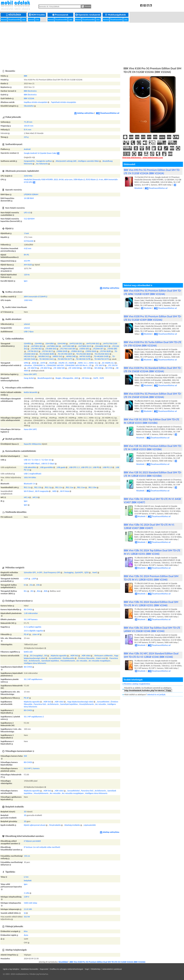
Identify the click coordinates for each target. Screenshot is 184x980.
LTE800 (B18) (62, 351)
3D (25, 812)
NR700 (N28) (85, 356)
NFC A (26, 497)
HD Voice (86, 378)
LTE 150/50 (113, 365)
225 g (26, 137)
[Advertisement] (92, 44)
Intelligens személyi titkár (88, 161)
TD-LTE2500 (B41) (102, 354)
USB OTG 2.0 (86, 467)
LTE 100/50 (100, 365)
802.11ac (70, 487)
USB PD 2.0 (107, 467)
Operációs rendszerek (88, 15)
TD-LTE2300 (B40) (84, 354)
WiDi (54, 491)
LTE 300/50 (32, 368)
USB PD (96, 467)
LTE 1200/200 (74, 368)
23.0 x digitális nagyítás (33, 631)
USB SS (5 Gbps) (48, 464)
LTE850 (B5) (84, 349)
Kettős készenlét (30, 392)
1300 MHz (28, 300)
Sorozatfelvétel (55, 658)
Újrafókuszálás (69, 658)
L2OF (34, 579)
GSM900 (38, 344)
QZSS (87, 572)
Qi (25, 913)
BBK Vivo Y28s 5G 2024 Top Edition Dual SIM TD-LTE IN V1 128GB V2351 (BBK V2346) (152, 552)
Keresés (86, 6)
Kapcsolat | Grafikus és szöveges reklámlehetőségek (62, 969)
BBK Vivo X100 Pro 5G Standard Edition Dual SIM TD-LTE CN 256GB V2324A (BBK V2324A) (153, 370)
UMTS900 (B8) (69, 346)
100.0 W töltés (30, 477)
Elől (25, 756)
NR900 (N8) (71, 356)
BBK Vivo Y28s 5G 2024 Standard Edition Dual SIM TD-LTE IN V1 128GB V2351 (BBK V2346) (151, 604)
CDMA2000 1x (39, 365)
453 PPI (27, 261)
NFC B (35, 497)
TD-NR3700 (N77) (65, 359)
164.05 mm (29, 126)
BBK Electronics (30, 91)
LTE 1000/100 (59, 368)
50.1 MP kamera (31, 619)
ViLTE (102, 378)
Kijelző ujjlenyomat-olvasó (35, 825)
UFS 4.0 (27, 213)
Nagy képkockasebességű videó (80, 702)
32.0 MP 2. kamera (32, 768)
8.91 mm (27, 130)
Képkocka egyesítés (59, 656)
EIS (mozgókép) (36, 656)
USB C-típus (29, 332)
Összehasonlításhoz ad (108, 113)
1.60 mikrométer (31, 613)
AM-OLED (28, 265)
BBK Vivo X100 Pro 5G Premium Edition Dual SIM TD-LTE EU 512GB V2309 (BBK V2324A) (153, 318)
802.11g (48, 487)
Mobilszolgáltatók (116, 15)
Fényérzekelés (55, 825)
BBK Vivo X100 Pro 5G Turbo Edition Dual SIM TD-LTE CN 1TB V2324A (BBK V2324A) (153, 344)
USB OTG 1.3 (74, 467)
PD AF (26, 634)
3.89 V (26, 897)
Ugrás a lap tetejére (11, 969)
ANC (76, 378)
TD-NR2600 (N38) (101, 356)
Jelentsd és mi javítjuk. (157, 695)
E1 (25, 585)
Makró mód (101, 658)
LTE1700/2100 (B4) (68, 349)
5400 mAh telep (30, 903)
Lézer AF (36, 634)
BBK (26, 76)
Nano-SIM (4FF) (30, 374)
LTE (90, 365)
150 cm (27, 856)
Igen (26, 281)
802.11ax (81, 487)
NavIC (95, 572)
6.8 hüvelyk (29, 241)
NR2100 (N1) (29, 356)
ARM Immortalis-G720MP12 (36, 297)
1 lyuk (26, 233)
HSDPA (71, 363)
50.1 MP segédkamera (33, 679)
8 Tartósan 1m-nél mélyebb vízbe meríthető (42, 847)
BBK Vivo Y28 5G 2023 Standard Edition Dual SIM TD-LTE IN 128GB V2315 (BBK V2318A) (153, 474)
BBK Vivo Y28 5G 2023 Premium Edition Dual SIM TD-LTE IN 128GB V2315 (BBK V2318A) (153, 448)
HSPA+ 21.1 (83, 363)
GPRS (26, 363)
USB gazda (61, 467)
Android (27, 149)
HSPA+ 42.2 (94, 363)
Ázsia (26, 935)
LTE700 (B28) (106, 351)
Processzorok (60, 15)
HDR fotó (74, 656)
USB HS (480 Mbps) (32, 464)
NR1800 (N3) (44, 356)
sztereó (27, 324)
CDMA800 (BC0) (102, 346)
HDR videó (86, 656)
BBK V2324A (29, 98)
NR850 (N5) (58, 356)
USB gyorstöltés (47, 467)
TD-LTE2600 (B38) (47, 354)
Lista (24, 20)
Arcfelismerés (34, 661)
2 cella (26, 893)
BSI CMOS (28, 609)
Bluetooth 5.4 (29, 484)
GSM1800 (50, 344)
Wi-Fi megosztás (42, 491)
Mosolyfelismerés (68, 661)
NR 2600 (98, 368)
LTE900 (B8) (112, 349)
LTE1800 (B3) (51, 349)
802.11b (38, 487)
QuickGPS (79, 572)
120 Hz (27, 275)
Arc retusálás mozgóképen (99, 661)
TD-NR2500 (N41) (47, 359)
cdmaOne (28, 365)
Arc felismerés (42, 164)
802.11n (59, 487)
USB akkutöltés (30, 467)
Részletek (146, 308)
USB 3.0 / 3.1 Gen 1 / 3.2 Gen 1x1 (38, 460)
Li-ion (26, 877)
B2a (39, 591)
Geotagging (69, 572)
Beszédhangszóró (45, 378)
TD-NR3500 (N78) (83, 359)
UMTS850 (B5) (37, 346)
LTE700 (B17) (47, 351)
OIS (46, 656)
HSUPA (52, 363)
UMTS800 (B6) (53, 346)
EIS (25, 656)
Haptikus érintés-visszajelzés (36, 102)
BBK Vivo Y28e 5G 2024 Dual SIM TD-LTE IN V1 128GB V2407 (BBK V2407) (149, 526)
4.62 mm (27, 248)
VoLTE (96, 378)
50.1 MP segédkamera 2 (34, 717)
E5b (38, 585)
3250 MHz (28, 176)
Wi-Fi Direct (29, 491)
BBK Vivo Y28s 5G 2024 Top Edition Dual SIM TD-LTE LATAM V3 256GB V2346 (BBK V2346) (152, 629)
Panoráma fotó (40, 704)
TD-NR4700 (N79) (102, 359)
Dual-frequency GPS (52, 572)
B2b (46, 591)
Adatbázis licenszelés (30, 969)
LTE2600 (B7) (98, 349)
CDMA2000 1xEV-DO (55, 365)
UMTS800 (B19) (85, 346)
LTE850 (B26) (91, 351)
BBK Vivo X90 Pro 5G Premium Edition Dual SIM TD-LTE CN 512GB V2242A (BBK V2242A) (152, 172)
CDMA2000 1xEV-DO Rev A (76, 365)
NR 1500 (87, 368)
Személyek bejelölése (50, 661)
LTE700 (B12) (33, 351)
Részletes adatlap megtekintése (137, 684)
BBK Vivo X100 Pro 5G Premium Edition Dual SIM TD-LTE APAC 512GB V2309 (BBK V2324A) (153, 292)
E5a (31, 585)
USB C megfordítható (33, 474)
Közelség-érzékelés (72, 825)
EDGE (34, 363)
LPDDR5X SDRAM (31, 194)
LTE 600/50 (45, 368)
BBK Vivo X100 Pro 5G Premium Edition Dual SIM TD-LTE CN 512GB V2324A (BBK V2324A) (107, 962)
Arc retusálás (82, 661)
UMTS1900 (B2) (93, 344)
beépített (28, 881)
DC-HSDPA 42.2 (108, 363)
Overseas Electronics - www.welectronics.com (143, 158)
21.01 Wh (28, 909)
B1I (32, 591)
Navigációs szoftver (44, 161)
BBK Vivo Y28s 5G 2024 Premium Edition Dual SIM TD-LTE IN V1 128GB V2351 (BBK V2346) (151, 578)
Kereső (4, 20)
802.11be (93, 487)
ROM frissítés (37, 15)
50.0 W (27, 917)
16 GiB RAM (29, 198)
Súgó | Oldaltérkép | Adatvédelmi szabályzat (103, 969)
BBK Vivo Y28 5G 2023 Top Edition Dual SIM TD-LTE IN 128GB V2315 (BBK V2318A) (152, 421)
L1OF (26, 579)
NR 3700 (109, 368)
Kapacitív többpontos (33, 444)
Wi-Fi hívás (65, 491)
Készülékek (14, 15)
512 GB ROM (29, 219)
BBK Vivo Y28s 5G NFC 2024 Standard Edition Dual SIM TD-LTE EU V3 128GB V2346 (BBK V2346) (151, 655)
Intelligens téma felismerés (35, 663)
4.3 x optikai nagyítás (33, 627)
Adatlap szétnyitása (84, 113)
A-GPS (40, 572)
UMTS (43, 363)
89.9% (26, 255)
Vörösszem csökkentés (103, 656)
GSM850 (27, 344)
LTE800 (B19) (76, 351)
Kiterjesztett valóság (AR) (66, 161)
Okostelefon (29, 106)
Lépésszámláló (90, 825)
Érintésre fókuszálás (86, 658)
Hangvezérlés (29, 161)
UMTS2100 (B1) (76, 344)
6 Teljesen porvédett (32, 841)
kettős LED (28, 652)
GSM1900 (62, 344)
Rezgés (58, 378)
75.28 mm (28, 122)
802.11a (27, 487)
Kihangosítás (68, 378)
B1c (25, 591)
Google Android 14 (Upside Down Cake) (40, 153)
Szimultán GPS (30, 572)
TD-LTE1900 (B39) (65, 354)
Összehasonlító (14, 20)
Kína (26, 931)
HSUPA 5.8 (63, 363)
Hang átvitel (29, 378)
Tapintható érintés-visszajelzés (64, 102)
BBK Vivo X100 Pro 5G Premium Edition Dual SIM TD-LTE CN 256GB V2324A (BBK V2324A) (153, 395)
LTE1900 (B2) (36, 349)
